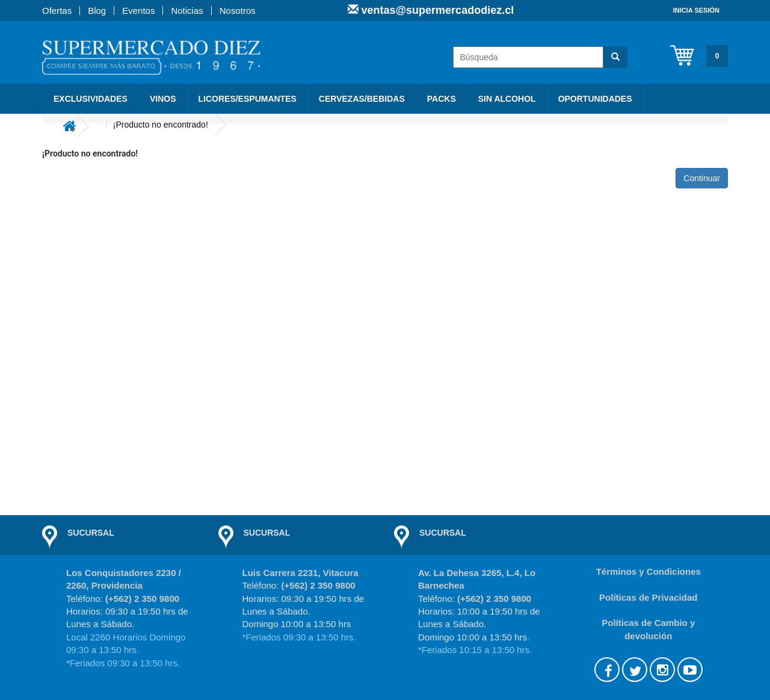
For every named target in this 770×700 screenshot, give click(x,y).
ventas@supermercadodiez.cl (436, 10)
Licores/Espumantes (248, 99)
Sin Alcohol (507, 99)
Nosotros (238, 11)
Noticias (187, 11)
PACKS (442, 99)
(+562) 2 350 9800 (142, 599)
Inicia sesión (696, 10)
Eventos (138, 11)
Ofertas (57, 11)
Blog (97, 11)
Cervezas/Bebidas (362, 99)
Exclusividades (91, 99)
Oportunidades (595, 99)
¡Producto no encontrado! (161, 125)
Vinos (163, 99)
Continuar (702, 178)
